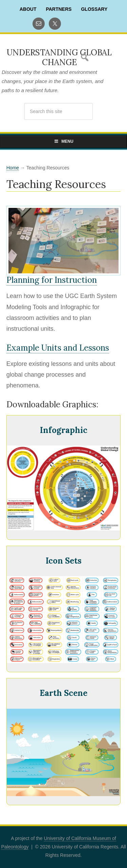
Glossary (94, 9)
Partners (59, 9)
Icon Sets (64, 561)
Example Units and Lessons (58, 348)
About (28, 9)
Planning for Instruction (52, 280)
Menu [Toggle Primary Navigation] (63, 141)
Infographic (64, 430)
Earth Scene (63, 693)
